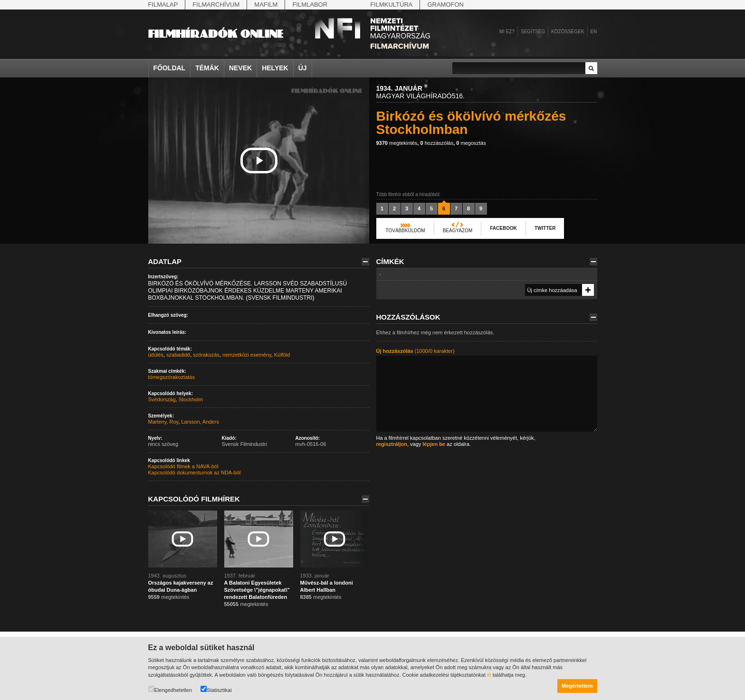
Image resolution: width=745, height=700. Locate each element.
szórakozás (206, 355)
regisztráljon (392, 444)
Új (303, 68)
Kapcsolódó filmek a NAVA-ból (183, 466)
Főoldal (170, 68)
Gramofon (445, 5)
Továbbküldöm (406, 231)
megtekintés (397, 143)
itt (489, 675)
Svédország (162, 399)
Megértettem (577, 686)
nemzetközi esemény (247, 355)
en (594, 32)
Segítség (533, 32)
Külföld (282, 355)
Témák (207, 68)
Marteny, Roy (163, 422)
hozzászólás (437, 143)
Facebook (503, 228)
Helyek (275, 68)
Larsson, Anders (200, 422)
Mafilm (266, 5)
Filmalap (163, 5)
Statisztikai (216, 689)
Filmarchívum (216, 5)
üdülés (156, 355)
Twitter (545, 228)
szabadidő (178, 355)
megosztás (471, 143)
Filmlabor (310, 5)
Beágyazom (458, 231)
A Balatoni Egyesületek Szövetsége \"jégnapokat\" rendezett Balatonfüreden (257, 590)
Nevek (240, 68)
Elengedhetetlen (170, 689)
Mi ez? (507, 32)
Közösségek (568, 32)
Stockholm (191, 399)
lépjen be (434, 444)
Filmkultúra (391, 5)
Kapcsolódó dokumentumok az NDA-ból (195, 473)
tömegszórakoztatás (172, 377)
